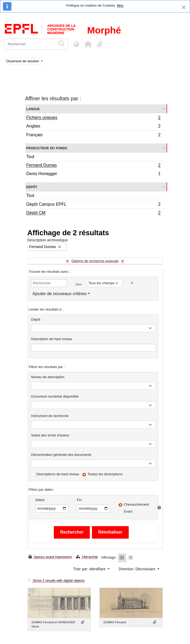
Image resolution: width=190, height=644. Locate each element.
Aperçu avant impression (50, 557)
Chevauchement (137, 504)
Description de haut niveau (52, 339)
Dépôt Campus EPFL (93, 205)
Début (40, 500)
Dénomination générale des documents (61, 455)
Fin (79, 500)
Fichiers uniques (93, 118)
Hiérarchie (87, 557)
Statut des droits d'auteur (50, 435)
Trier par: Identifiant (90, 569)
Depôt (32, 187)
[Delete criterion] (132, 283)
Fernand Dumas (93, 166)
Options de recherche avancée (95, 261)
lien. (120, 5)
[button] (88, 44)
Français (93, 135)
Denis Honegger (93, 174)
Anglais (93, 127)
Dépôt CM (93, 213)
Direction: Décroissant (137, 569)
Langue (33, 109)
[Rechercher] (30, 44)
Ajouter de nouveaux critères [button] (60, 294)
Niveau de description (48, 377)
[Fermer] (184, 7)
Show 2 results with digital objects (56, 581)
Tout (30, 157)
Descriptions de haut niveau (58, 474)
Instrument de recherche (50, 416)
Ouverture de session (23, 61)
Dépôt (36, 319)
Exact (128, 511)
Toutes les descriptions (105, 474)
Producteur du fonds (47, 148)
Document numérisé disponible (55, 396)
